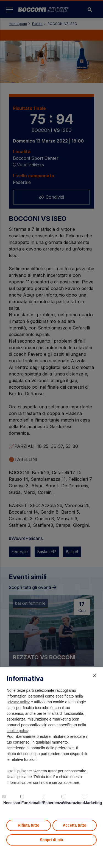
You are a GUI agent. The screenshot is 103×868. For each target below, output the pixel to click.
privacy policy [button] (18, 702)
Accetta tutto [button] (74, 825)
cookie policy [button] (17, 731)
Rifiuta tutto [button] (28, 825)
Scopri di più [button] (51, 840)
